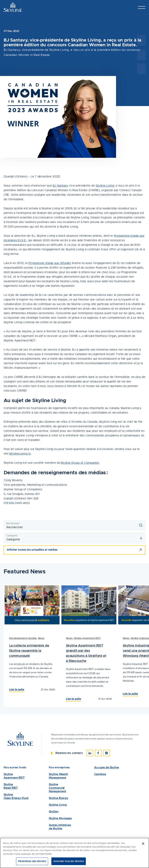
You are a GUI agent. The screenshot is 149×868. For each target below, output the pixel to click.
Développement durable (23, 638)
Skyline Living (105, 186)
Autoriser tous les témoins (69, 862)
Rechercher (13, 523)
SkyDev (54, 812)
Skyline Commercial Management (57, 788)
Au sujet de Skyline (107, 768)
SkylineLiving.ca (20, 454)
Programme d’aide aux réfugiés (50, 263)
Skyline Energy (58, 798)
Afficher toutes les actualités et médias (32, 550)
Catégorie (12, 536)
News (41, 638)
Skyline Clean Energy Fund (16, 796)
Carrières (100, 774)
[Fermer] (143, 844)
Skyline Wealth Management (58, 776)
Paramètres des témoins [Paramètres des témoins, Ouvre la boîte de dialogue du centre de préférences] (32, 862)
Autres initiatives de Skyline (60, 827)
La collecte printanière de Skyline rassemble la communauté (29, 651)
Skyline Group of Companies (80, 463)
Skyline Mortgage (60, 818)
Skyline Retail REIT (11, 786)
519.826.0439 (13, 503)
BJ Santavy (60, 186)
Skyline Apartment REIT (87, 638)
